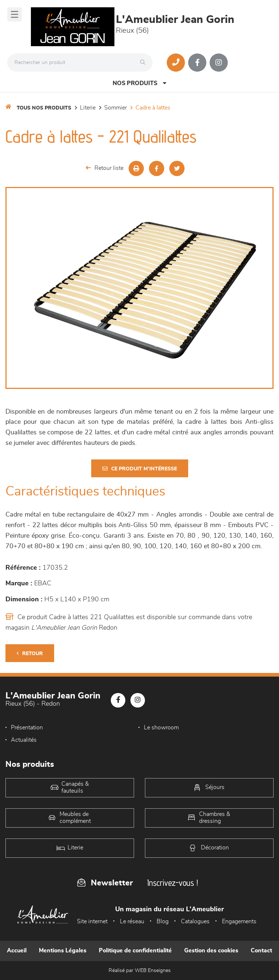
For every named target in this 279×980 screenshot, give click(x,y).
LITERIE (88, 108)
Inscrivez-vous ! (173, 883)
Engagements (239, 921)
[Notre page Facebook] (197, 63)
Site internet (92, 921)
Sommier (116, 108)
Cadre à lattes (153, 108)
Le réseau (132, 921)
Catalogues (195, 921)
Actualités (24, 740)
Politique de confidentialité (135, 951)
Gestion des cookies (211, 951)
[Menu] (15, 14)
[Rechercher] (145, 63)
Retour (30, 654)
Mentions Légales (63, 951)
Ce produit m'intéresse (140, 469)
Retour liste (105, 168)
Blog (163, 921)
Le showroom (161, 728)
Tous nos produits (44, 108)
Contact (261, 951)
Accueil (17, 951)
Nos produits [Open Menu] (139, 83)
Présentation (27, 728)
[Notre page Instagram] (219, 63)
